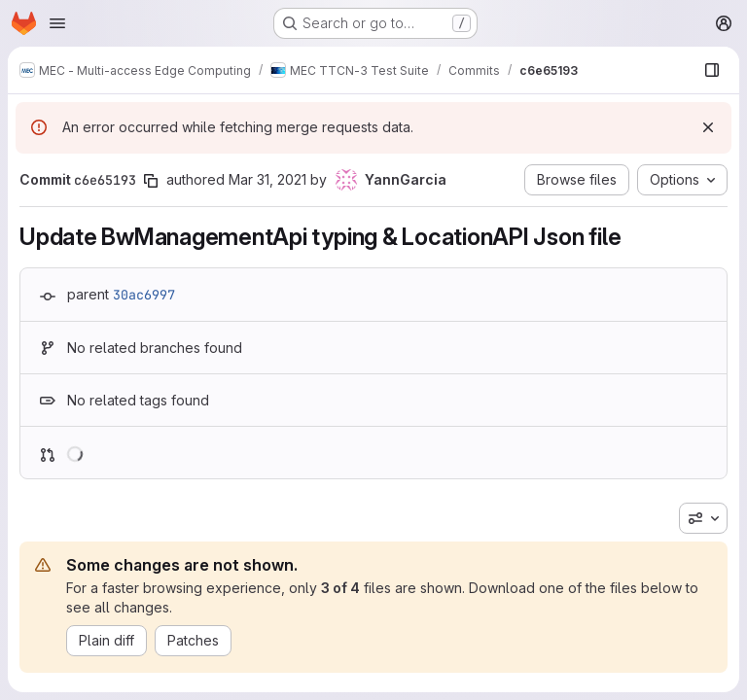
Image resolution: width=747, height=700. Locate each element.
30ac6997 (144, 295)
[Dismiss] (708, 127)
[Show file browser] (712, 70)
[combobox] (703, 518)
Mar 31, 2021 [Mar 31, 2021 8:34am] (267, 179)
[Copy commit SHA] (151, 181)
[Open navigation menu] (57, 23)
